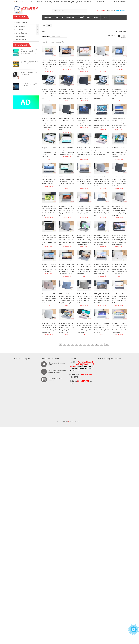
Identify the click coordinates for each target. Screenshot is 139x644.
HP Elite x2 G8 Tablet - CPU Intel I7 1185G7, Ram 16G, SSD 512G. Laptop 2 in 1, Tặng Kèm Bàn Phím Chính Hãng (49, 211)
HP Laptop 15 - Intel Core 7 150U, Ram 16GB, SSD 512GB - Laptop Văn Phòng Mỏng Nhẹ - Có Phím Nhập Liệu (119, 328)
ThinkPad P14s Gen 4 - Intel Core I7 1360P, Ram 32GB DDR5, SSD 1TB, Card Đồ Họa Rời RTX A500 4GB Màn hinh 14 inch (119, 123)
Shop (56, 17)
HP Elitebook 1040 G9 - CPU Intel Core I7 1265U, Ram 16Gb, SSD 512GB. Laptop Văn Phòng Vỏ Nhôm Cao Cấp (49, 328)
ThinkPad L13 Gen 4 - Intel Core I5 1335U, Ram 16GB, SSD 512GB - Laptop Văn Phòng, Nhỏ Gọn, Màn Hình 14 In (84, 211)
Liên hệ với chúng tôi (119, 2)
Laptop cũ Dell (20, 26)
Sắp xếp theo (46, 36)
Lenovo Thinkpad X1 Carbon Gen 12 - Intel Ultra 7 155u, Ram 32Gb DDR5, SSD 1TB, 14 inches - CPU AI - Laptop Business (84, 94)
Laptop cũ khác (21, 37)
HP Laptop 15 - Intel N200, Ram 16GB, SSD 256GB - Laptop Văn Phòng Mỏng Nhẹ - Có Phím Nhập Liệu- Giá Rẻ (49, 298)
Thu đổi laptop (85, 17)
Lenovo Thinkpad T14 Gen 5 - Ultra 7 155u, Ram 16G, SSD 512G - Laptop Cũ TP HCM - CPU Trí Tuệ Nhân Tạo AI (119, 298)
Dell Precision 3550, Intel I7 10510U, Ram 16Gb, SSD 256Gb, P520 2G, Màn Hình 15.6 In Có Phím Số (119, 63)
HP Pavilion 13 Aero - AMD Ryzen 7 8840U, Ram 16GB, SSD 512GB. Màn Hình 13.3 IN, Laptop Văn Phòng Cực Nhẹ (67, 211)
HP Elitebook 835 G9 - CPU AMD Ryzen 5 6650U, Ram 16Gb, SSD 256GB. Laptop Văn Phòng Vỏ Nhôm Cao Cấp (119, 94)
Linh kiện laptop (21, 40)
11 (101, 344)
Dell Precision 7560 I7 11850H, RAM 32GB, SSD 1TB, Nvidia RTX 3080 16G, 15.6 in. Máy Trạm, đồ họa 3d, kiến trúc (119, 211)
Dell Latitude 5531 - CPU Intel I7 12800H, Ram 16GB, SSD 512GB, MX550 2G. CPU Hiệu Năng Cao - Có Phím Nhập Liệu (102, 182)
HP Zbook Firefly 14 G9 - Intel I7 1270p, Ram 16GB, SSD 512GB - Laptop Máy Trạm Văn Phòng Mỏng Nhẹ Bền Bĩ (84, 152)
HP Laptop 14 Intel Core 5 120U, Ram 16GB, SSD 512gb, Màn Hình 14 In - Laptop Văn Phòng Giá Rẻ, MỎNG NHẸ (102, 328)
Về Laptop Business (69, 17)
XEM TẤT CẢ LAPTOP (21, 23)
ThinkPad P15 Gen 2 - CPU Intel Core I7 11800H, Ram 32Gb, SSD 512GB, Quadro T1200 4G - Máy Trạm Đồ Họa (102, 211)
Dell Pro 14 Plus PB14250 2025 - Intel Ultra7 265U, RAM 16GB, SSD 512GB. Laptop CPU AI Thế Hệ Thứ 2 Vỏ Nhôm (49, 65)
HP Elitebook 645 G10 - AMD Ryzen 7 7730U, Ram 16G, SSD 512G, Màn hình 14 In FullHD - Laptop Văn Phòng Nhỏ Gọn (84, 65)
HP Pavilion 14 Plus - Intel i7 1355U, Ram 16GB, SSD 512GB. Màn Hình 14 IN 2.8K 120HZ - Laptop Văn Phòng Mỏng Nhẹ (84, 328)
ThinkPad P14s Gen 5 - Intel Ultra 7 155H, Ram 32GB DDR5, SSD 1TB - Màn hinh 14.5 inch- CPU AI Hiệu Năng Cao (102, 123)
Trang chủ (47, 17)
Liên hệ (105, 17)
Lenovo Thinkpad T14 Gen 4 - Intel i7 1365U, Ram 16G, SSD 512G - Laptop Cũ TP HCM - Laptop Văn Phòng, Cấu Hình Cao (119, 182)
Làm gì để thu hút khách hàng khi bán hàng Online (29, 62)
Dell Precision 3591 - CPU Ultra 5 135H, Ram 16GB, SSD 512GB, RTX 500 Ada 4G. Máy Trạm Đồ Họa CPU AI (84, 182)
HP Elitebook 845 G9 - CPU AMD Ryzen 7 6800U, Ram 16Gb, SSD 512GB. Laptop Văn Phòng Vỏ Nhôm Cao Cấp (49, 94)
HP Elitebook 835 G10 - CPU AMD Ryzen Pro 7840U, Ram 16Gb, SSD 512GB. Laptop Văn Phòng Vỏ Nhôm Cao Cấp (49, 123)
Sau (107, 344)
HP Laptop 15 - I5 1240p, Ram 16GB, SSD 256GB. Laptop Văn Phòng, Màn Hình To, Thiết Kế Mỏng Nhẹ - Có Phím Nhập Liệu (119, 269)
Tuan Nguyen (75, 421)
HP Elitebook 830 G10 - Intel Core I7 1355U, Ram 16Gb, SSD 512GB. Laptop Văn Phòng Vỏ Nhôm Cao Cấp (102, 65)
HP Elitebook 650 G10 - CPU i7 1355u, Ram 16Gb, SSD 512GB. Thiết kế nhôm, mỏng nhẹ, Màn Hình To (49, 180)
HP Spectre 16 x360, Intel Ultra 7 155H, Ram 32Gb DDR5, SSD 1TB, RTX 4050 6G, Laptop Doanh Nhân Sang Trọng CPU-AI (119, 240)
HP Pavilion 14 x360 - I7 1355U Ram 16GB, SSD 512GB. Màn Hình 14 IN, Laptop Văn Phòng (49, 268)
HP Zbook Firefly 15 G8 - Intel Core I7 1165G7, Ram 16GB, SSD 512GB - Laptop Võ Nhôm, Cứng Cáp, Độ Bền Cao (84, 298)
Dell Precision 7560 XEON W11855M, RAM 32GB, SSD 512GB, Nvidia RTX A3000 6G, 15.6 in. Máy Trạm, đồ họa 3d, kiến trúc (102, 240)
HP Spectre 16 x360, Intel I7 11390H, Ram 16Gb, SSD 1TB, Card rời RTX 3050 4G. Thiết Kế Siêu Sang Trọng (67, 151)
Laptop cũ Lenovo (21, 33)
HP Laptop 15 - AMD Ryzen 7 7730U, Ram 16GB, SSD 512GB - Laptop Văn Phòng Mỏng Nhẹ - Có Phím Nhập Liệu (67, 328)
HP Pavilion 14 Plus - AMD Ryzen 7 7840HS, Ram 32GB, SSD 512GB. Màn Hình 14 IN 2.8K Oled (102, 151)
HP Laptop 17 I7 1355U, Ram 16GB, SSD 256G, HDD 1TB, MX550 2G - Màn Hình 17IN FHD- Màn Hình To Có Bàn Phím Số (84, 269)
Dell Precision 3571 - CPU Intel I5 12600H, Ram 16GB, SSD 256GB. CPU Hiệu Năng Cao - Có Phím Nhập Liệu (67, 240)
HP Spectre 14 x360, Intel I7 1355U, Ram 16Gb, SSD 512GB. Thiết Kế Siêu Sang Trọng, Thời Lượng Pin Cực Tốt (49, 240)
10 (97, 344)
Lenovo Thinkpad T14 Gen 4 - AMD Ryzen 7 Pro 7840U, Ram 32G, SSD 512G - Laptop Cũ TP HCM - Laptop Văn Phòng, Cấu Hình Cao (67, 124)
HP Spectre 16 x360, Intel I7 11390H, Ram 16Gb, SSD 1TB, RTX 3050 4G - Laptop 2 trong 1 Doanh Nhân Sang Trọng (49, 152)
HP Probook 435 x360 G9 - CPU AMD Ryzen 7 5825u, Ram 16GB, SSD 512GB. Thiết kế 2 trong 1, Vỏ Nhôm (67, 63)
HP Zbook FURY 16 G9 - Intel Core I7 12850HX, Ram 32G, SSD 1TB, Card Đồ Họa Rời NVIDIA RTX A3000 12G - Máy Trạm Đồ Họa (84, 240)
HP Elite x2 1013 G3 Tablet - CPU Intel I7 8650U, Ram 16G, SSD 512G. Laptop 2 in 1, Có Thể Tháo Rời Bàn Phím (67, 182)
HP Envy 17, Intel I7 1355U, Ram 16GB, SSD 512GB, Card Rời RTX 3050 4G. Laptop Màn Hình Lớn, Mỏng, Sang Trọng (102, 269)
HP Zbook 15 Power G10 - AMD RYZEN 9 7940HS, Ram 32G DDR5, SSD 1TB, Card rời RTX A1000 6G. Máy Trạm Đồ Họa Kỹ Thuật (67, 94)
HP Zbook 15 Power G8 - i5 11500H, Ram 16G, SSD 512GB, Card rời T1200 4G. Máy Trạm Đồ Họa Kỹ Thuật (84, 122)
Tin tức (96, 17)
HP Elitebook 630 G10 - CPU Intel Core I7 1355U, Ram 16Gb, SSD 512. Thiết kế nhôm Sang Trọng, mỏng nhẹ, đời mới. (119, 152)
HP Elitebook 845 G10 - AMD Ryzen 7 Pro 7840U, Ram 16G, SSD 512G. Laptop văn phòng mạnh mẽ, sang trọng (102, 94)
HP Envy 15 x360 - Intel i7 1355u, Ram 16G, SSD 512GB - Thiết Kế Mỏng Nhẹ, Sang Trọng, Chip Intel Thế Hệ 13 (102, 298)
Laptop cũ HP (20, 30)
